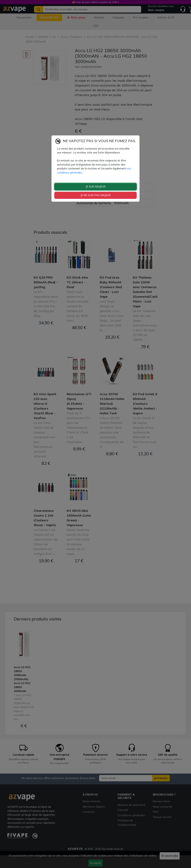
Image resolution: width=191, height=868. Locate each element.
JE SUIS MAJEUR (96, 187)
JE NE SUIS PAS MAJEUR (96, 195)
